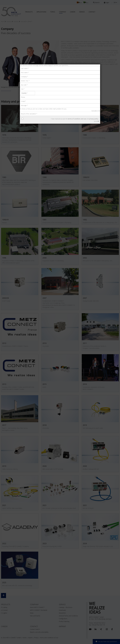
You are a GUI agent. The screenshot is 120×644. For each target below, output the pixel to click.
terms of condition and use (77, 119)
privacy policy (94, 119)
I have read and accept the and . (75, 119)
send (96, 121)
